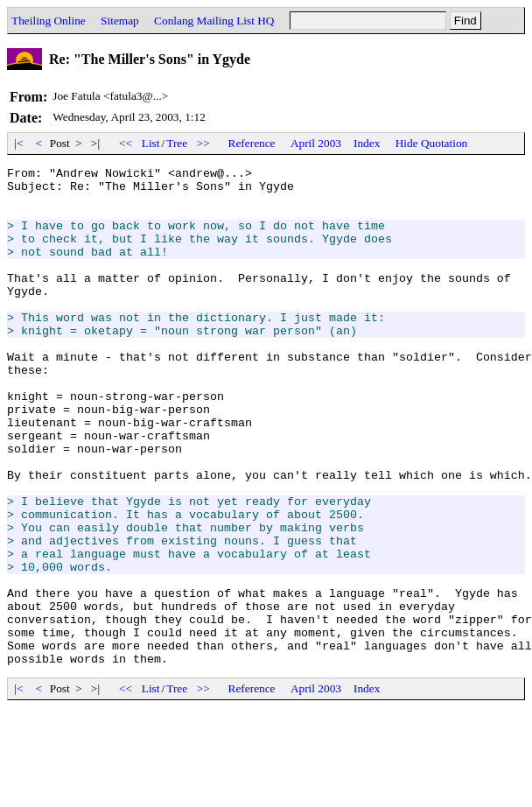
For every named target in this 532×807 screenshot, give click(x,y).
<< (126, 143)
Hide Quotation (432, 143)
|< (19, 143)
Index (367, 143)
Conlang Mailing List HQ (214, 21)
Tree (177, 143)
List (151, 143)
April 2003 (316, 143)
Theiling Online (49, 21)
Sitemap (120, 21)
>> (204, 143)
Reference (252, 143)
